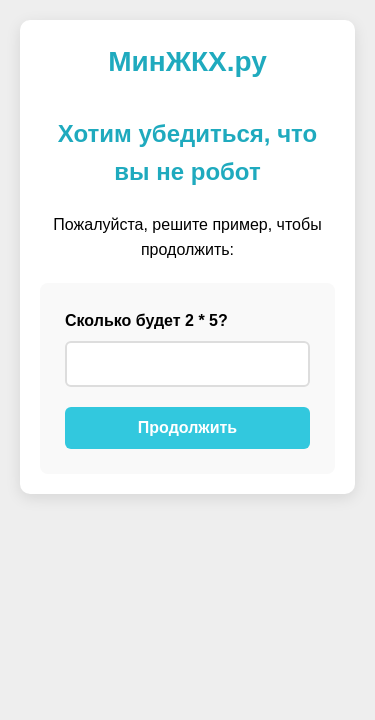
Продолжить (187, 427)
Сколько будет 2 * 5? (146, 320)
